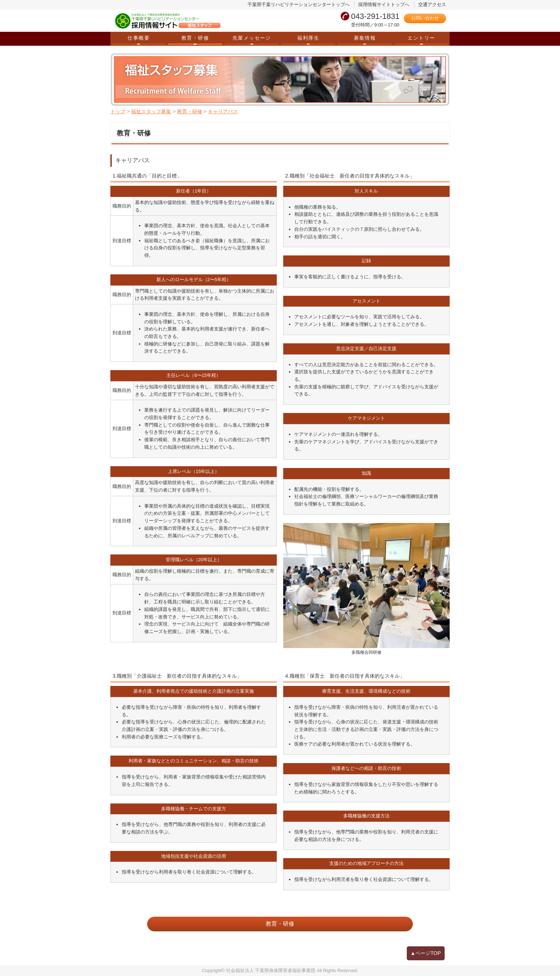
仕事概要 (139, 38)
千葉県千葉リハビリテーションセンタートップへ (299, 4)
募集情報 (365, 38)
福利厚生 (308, 38)
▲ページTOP (426, 953)
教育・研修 (195, 38)
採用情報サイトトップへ (384, 4)
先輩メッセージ (252, 38)
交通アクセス (432, 4)
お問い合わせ (425, 18)
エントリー (421, 38)
